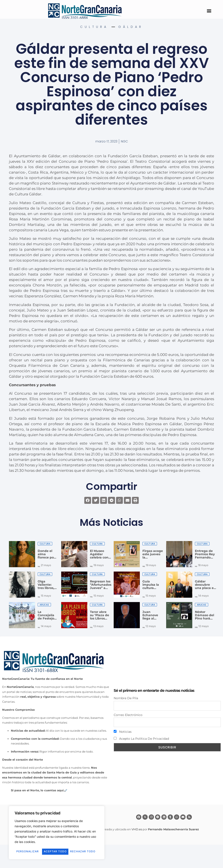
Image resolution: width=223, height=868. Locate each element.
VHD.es (137, 829)
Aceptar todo (57, 852)
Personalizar (34, 845)
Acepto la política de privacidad (141, 739)
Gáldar (131, 27)
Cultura (94, 27)
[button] (209, 11)
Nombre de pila (126, 698)
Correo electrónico (128, 715)
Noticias (123, 732)
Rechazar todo (76, 845)
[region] (57, 830)
